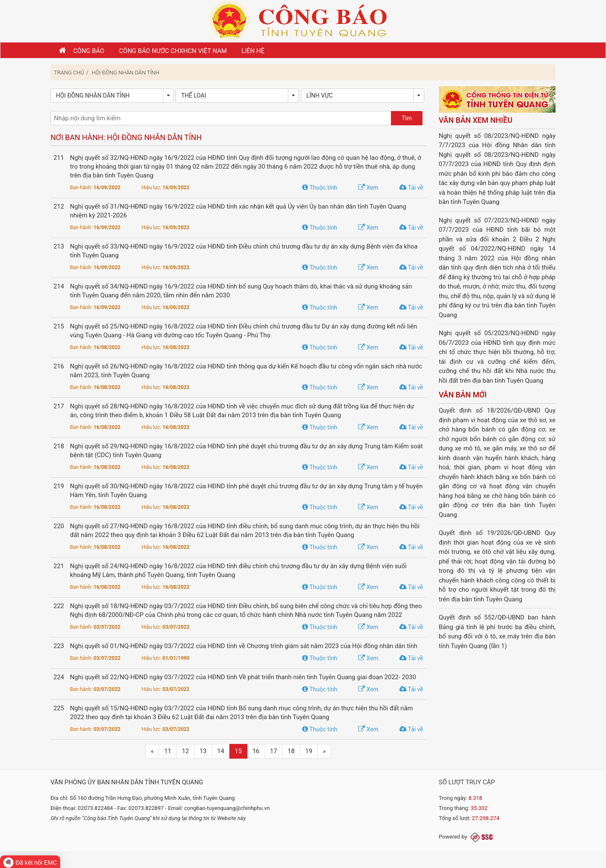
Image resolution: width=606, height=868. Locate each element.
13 (203, 751)
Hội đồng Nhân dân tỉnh (126, 73)
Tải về (411, 188)
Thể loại (193, 95)
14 (221, 751)
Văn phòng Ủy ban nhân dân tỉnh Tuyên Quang (127, 782)
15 (238, 751)
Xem (368, 188)
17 (274, 751)
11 (168, 751)
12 (185, 751)
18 (291, 751)
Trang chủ (69, 73)
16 (256, 751)
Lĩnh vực (320, 95)
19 (309, 751)
